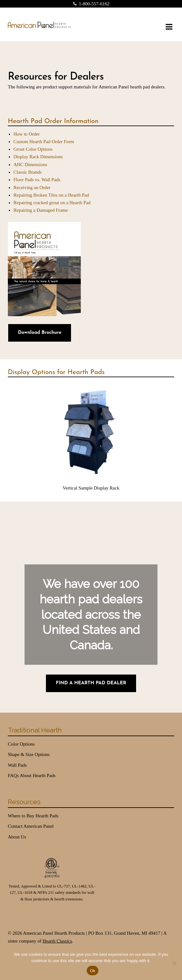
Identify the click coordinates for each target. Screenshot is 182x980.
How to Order (27, 134)
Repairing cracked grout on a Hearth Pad (52, 203)
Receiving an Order (32, 188)
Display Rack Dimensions (38, 157)
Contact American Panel (31, 826)
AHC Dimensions (30, 165)
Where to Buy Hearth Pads (33, 816)
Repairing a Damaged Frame (41, 210)
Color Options (21, 744)
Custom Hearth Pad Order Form (44, 142)
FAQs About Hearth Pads (32, 776)
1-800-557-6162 (90, 4)
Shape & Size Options (29, 754)
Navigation (169, 27)
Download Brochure (40, 333)
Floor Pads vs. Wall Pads (37, 180)
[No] (174, 963)
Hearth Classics (57, 941)
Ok (93, 971)
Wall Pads (17, 765)
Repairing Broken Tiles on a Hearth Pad (51, 195)
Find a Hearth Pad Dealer (91, 683)
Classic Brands (28, 172)
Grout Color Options (33, 149)
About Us (17, 837)
